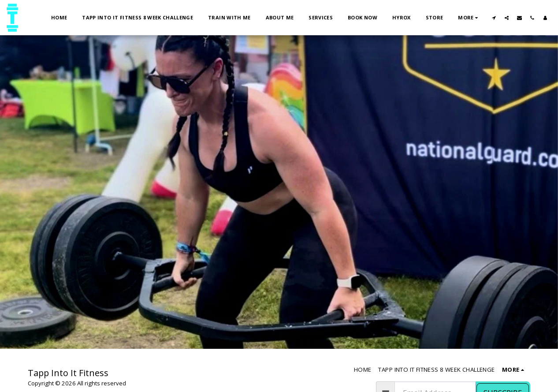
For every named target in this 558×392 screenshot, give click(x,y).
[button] (494, 18)
